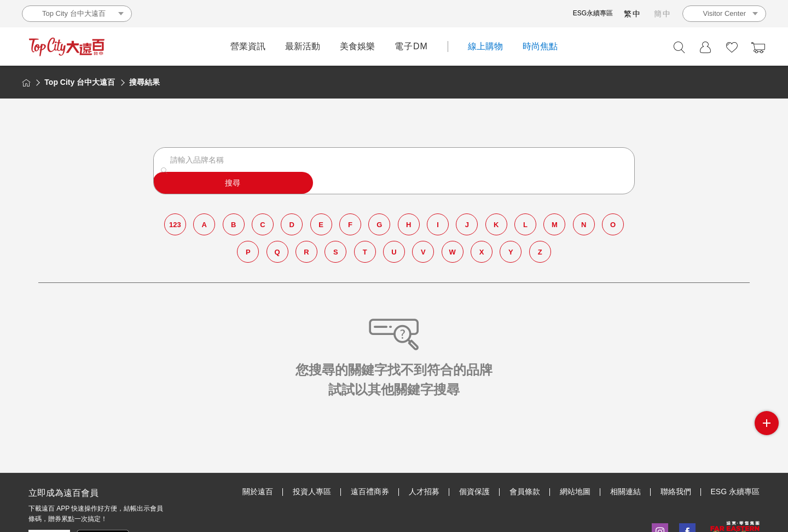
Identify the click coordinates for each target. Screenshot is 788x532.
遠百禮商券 (370, 491)
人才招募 (424, 491)
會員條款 (525, 491)
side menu (767, 423)
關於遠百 (258, 491)
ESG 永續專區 (735, 491)
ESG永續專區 (593, 13)
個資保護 (474, 491)
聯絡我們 (676, 491)
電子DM (411, 46)
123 (176, 212)
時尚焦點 (540, 46)
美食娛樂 (357, 46)
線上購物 (485, 46)
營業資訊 (248, 46)
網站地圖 (575, 491)
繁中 (633, 14)
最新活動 (303, 46)
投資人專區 (312, 491)
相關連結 (625, 491)
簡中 (663, 14)
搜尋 (593, 166)
